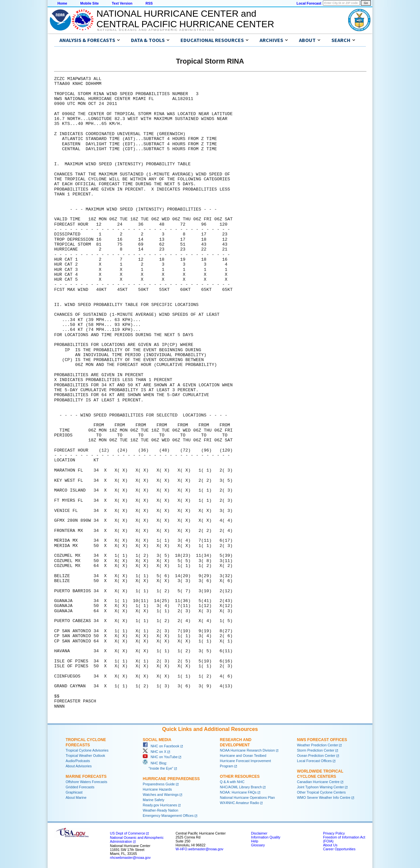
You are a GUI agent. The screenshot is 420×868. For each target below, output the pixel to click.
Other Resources (240, 777)
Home (62, 3)
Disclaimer (259, 833)
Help (255, 841)
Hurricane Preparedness (171, 779)
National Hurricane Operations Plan (247, 797)
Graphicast (74, 792)
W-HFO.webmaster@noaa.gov (199, 849)
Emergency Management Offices (168, 816)
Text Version (122, 3)
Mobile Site (90, 3)
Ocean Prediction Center (316, 756)
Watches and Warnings (161, 795)
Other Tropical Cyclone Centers (321, 792)
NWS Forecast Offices (322, 740)
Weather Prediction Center (317, 745)
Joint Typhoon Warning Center (320, 787)
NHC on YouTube (160, 757)
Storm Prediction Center (316, 750)
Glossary (258, 845)
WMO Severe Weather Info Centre (324, 797)
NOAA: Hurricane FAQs (238, 792)
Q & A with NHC (232, 782)
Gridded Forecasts (80, 787)
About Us (330, 845)
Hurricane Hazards (157, 789)
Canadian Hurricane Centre (318, 782)
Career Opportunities (339, 849)
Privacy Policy (334, 833)
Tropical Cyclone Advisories (87, 750)
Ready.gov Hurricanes (160, 805)
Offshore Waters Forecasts (86, 782)
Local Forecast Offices (314, 761)
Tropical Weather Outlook (85, 756)
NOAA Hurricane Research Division (247, 750)
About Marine (76, 797)
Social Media (157, 740)
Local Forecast (309, 3)
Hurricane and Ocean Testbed (243, 756)
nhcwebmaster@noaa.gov (130, 858)
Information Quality (266, 837)
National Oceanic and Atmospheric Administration (156, 30)
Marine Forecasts (86, 777)
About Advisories (79, 766)
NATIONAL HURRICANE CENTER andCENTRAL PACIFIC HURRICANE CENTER (185, 19)
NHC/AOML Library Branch (241, 787)
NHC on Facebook (161, 746)
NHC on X (155, 752)
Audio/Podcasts (78, 761)
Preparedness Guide (159, 784)
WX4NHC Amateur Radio (240, 803)
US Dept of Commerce (127, 833)
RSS (149, 3)
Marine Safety (154, 800)
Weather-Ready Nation (160, 810)
